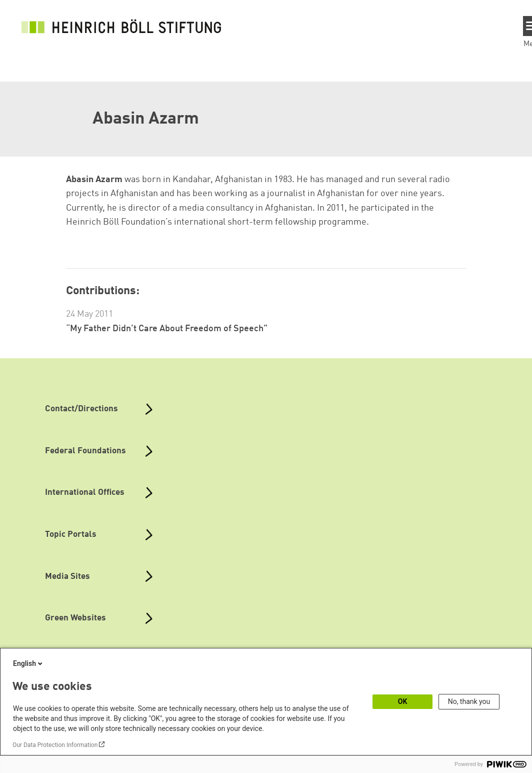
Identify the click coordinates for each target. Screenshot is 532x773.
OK (403, 701)
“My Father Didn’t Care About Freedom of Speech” (167, 329)
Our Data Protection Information (55, 745)
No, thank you (469, 701)
